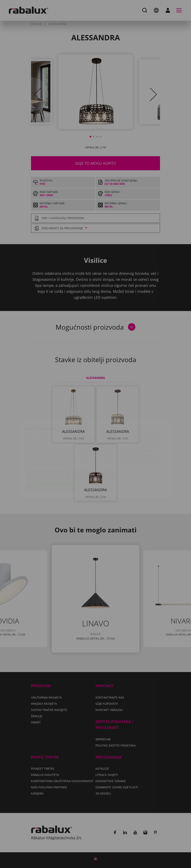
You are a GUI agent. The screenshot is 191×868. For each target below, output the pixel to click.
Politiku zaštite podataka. (44, 439)
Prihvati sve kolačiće (51, 462)
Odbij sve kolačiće (94, 451)
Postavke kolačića (49, 451)
